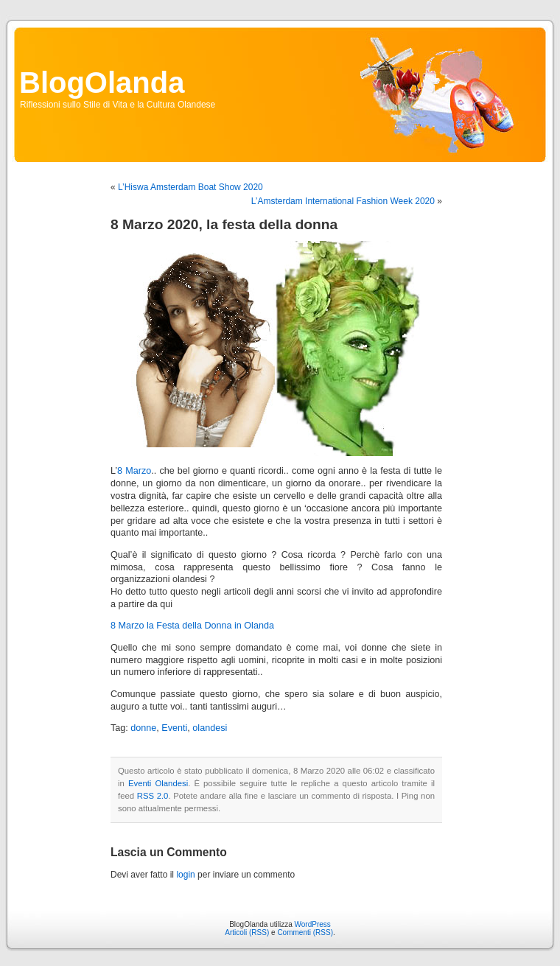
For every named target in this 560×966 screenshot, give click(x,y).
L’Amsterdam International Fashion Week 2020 (343, 201)
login (185, 875)
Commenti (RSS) (305, 932)
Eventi (174, 728)
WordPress (313, 924)
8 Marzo (134, 471)
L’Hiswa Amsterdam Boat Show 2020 (190, 187)
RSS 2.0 (153, 796)
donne (143, 728)
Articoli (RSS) (247, 932)
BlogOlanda (102, 83)
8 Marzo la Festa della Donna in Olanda (192, 626)
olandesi (210, 728)
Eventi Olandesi (158, 783)
